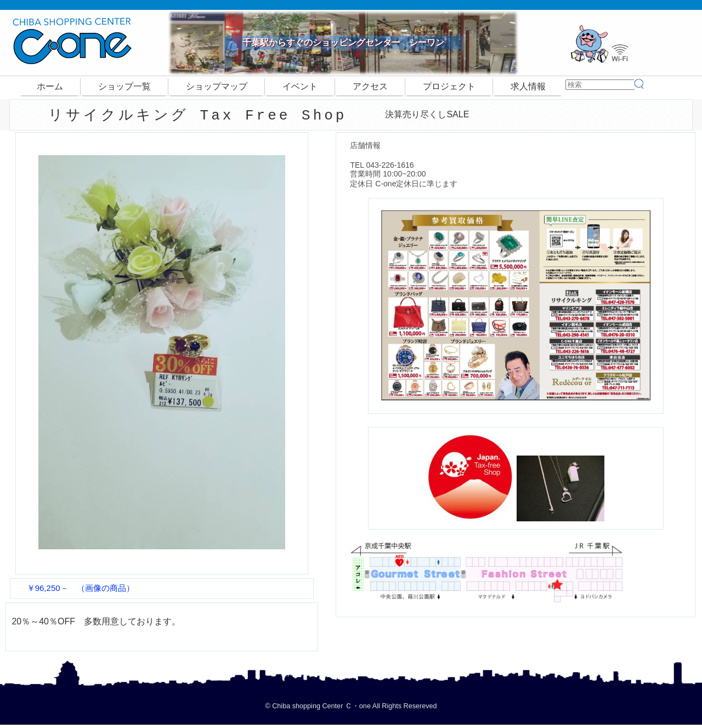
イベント (300, 86)
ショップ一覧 (124, 86)
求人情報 (528, 86)
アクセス (370, 86)
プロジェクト (449, 86)
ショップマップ (217, 86)
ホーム (50, 86)
